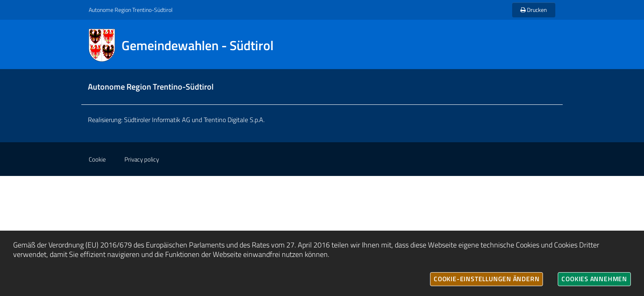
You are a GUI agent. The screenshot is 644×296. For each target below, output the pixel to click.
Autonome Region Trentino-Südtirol (131, 10)
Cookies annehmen (594, 279)
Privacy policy (142, 159)
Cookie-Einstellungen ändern (486, 279)
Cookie (97, 159)
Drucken (534, 10)
